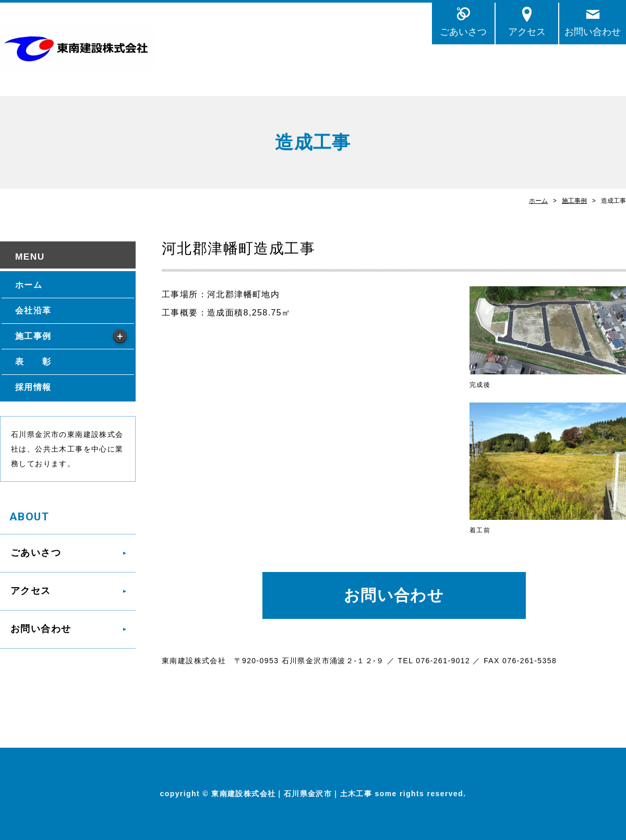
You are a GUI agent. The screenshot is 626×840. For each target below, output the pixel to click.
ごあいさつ (463, 32)
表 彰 (33, 362)
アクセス (527, 32)
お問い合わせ (593, 32)
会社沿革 (33, 311)
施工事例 (574, 201)
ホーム (538, 201)
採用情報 (33, 387)
